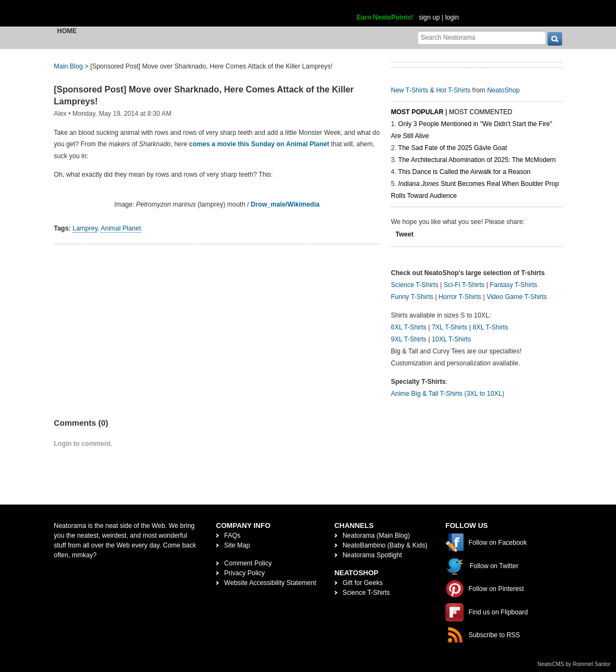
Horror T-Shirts (460, 297)
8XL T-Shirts (490, 327)
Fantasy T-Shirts (514, 285)
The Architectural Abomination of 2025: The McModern (477, 160)
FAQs (232, 536)
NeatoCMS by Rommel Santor (574, 664)
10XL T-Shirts (451, 339)
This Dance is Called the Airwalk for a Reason (464, 172)
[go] (555, 39)
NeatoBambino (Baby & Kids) (385, 545)
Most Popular (417, 112)
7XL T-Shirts (449, 327)
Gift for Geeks (363, 583)
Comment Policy (248, 563)
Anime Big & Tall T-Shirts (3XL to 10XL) (448, 394)
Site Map (237, 545)
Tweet (404, 234)
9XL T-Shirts (409, 339)
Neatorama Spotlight (372, 555)
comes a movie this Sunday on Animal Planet (259, 144)
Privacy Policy (244, 573)
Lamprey (85, 228)
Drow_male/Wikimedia (285, 204)
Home (67, 31)
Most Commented (481, 112)
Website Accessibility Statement (270, 583)
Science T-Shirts (415, 285)
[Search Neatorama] (482, 37)
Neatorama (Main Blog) (376, 536)
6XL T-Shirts (409, 327)
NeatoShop (503, 90)
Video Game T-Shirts (517, 297)
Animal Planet (121, 228)
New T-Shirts (409, 90)
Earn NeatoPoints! (385, 17)
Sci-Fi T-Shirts (464, 285)
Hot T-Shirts (453, 90)
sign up (429, 17)
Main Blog (68, 66)
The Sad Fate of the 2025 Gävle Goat (452, 148)
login (452, 17)
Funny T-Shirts (412, 297)
